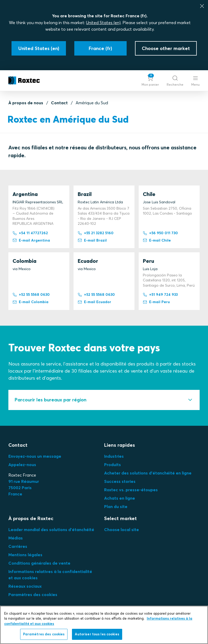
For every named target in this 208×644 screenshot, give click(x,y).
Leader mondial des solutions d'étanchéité (51, 530)
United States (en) (103, 23)
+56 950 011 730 (160, 233)
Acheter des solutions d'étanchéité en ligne (148, 473)
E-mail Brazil (92, 241)
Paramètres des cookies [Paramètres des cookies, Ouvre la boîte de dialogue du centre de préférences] (44, 635)
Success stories (120, 481)
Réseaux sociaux (25, 586)
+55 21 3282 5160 (96, 233)
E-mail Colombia (30, 302)
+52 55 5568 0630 (31, 295)
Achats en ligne (120, 498)
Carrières (18, 546)
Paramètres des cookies (33, 594)
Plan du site (116, 506)
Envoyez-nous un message (35, 456)
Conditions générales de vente (39, 563)
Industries (114, 456)
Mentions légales (25, 555)
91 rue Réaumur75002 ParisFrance (24, 488)
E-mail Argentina (31, 241)
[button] (150, 81)
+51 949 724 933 (160, 295)
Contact (59, 103)
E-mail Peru (156, 302)
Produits (113, 465)
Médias (16, 538)
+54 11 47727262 (30, 233)
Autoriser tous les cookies (97, 635)
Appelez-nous (22, 465)
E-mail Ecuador (94, 302)
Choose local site (122, 530)
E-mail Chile (157, 241)
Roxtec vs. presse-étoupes (131, 490)
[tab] (104, 400)
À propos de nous (26, 103)
